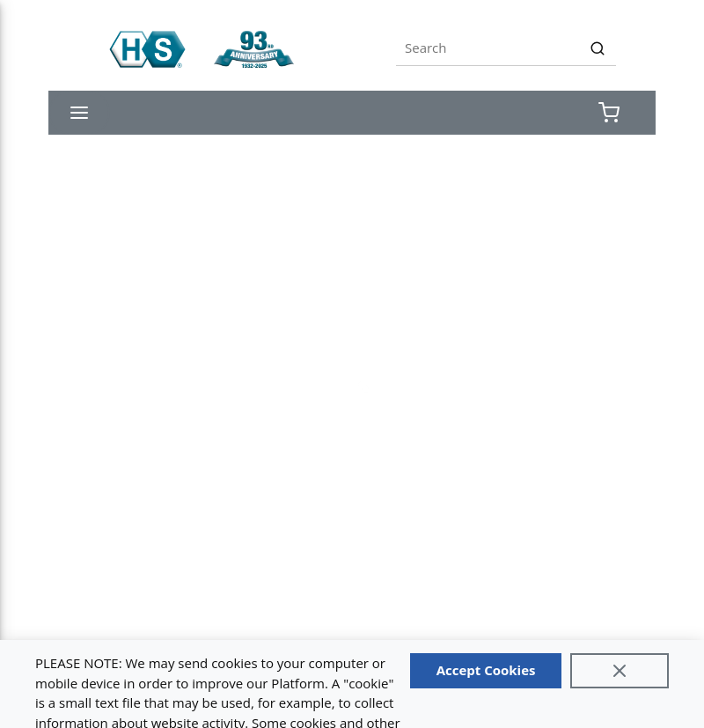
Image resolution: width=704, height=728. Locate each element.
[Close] (620, 671)
